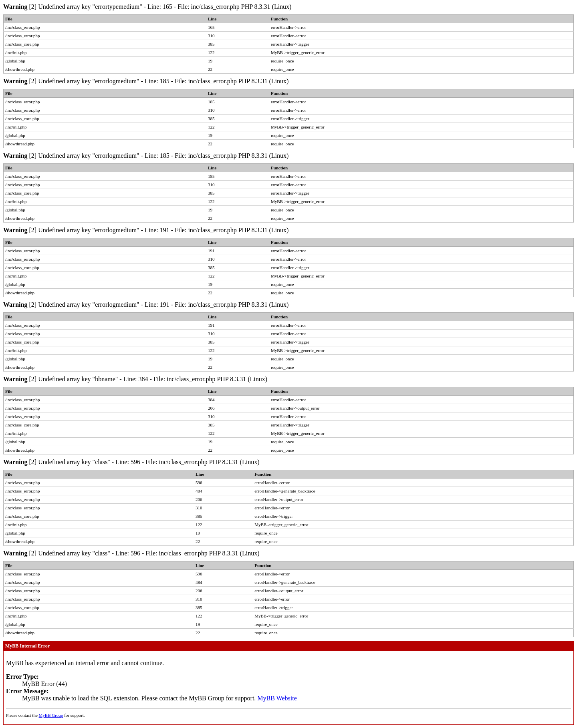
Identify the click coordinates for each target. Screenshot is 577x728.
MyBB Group (51, 715)
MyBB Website (277, 698)
